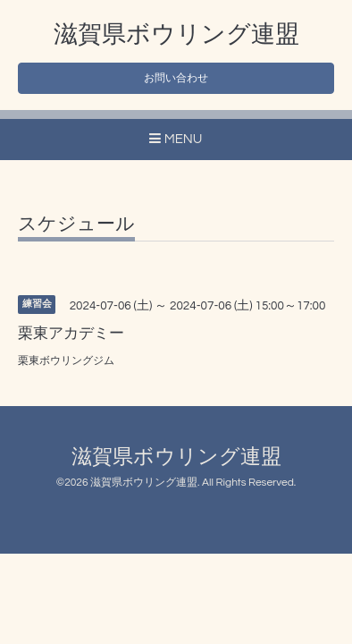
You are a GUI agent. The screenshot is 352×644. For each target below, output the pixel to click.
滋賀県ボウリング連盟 (176, 35)
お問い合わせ (176, 78)
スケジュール (76, 224)
